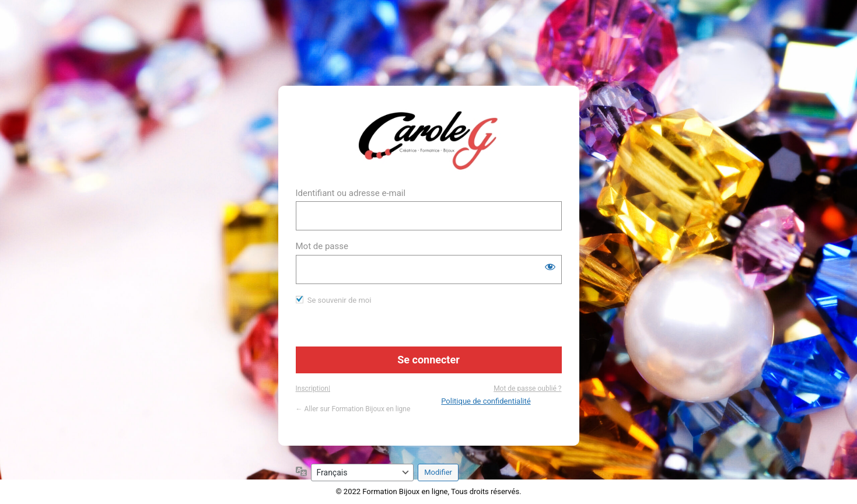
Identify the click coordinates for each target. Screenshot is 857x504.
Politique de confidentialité (486, 401)
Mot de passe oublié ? (527, 388)
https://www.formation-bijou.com (428, 141)
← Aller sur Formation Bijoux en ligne (353, 409)
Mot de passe (322, 246)
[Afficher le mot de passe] (550, 267)
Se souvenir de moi (340, 300)
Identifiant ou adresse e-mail (351, 193)
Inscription (312, 388)
